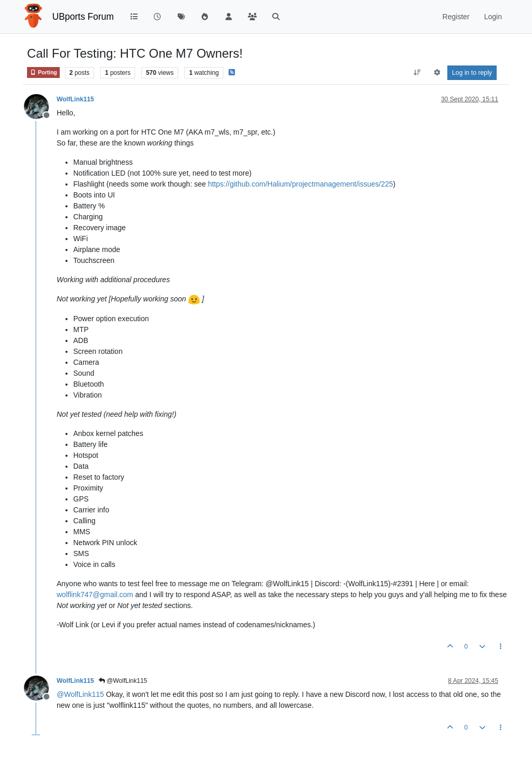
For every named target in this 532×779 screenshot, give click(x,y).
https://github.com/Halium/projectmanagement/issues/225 (300, 184)
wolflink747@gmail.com (95, 595)
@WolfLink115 (123, 681)
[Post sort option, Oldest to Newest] (417, 73)
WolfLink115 (75, 99)
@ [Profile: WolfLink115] (80, 694)
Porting (43, 72)
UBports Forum (83, 17)
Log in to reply (472, 73)
